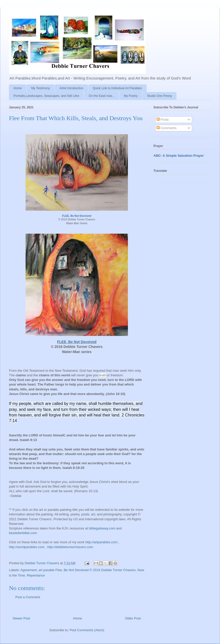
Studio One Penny (159, 96)
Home (18, 88)
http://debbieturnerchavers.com (70, 547)
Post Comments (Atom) (87, 630)
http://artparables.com (101, 542)
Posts (163, 120)
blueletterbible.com (23, 533)
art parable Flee (50, 570)
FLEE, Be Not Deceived (77, 216)
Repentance (36, 575)
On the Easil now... (102, 96)
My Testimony (41, 88)
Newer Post (21, 618)
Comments (167, 128)
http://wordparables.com (27, 547)
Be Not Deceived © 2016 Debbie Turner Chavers (100, 570)
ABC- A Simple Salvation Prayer (179, 156)
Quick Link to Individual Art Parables (117, 88)
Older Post (133, 618)
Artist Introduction (71, 88)
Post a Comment (28, 597)
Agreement (29, 570)
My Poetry (131, 96)
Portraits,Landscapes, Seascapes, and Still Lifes (46, 96)
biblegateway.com (102, 528)
